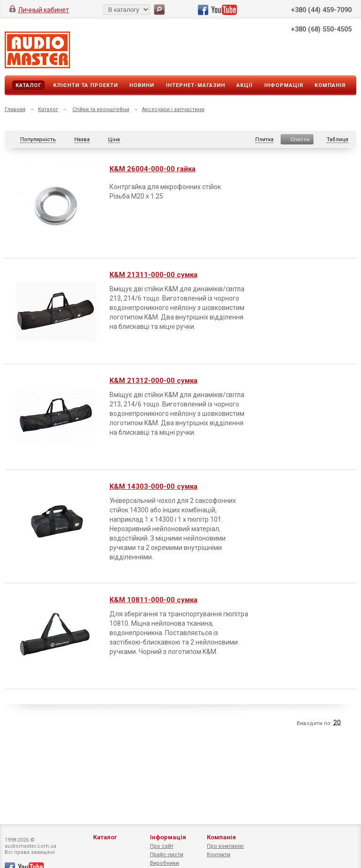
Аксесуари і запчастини (173, 109)
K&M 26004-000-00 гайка (153, 169)
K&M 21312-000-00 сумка (153, 381)
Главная (15, 109)
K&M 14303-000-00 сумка (153, 486)
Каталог (28, 85)
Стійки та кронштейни (101, 109)
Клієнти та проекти (86, 85)
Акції (244, 85)
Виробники (165, 863)
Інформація (284, 85)
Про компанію (225, 846)
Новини (142, 85)
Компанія (330, 85)
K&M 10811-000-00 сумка (153, 600)
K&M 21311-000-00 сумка (153, 275)
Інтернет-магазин (196, 85)
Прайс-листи (167, 855)
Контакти (219, 855)
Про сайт (162, 846)
